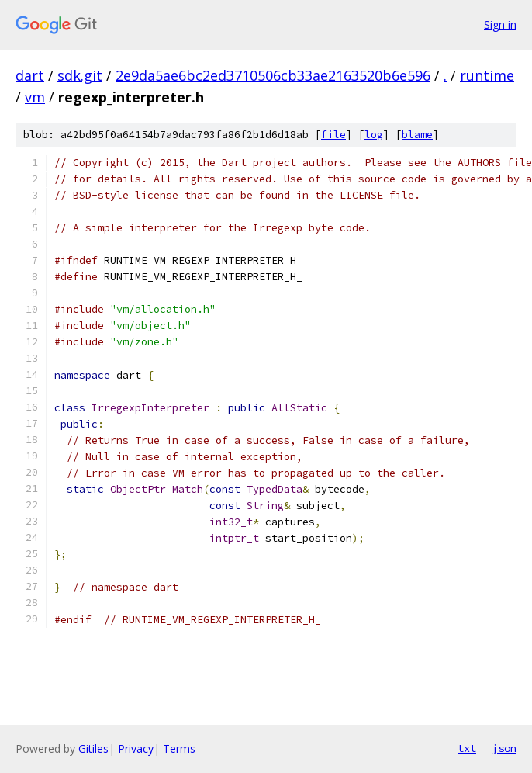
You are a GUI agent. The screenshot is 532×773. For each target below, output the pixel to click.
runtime (487, 75)
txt (467, 748)
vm (35, 97)
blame (417, 135)
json (504, 748)
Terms (179, 749)
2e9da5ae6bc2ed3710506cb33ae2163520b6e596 (273, 75)
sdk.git (80, 75)
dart (30, 75)
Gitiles (93, 749)
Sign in (500, 24)
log (374, 135)
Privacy (136, 749)
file (333, 135)
